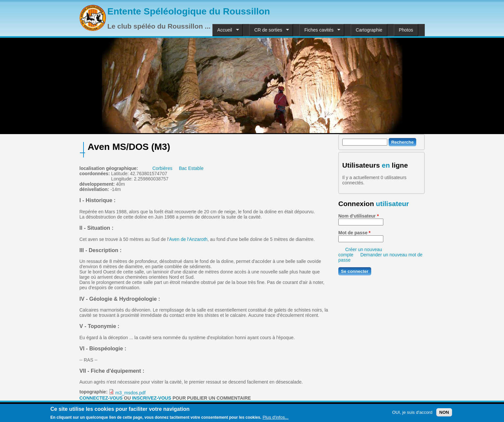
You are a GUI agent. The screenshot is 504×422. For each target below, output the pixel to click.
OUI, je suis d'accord (412, 413)
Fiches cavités (320, 30)
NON (444, 413)
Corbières (163, 168)
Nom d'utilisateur (359, 216)
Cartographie (369, 30)
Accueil (226, 30)
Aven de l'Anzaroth (188, 239)
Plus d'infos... (276, 418)
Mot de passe (354, 233)
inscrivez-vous (152, 398)
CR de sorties (269, 30)
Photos (406, 30)
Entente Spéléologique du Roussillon (189, 11)
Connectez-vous (101, 398)
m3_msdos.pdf (131, 393)
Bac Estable (191, 168)
